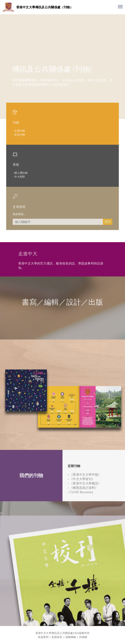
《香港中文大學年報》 (85, 495)
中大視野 (20, 182)
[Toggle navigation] (120, 6)
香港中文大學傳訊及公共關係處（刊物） (45, 7)
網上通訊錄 (21, 178)
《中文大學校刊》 (82, 499)
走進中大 (28, 258)
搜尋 (108, 230)
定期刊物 (20, 136)
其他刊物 (20, 140)
